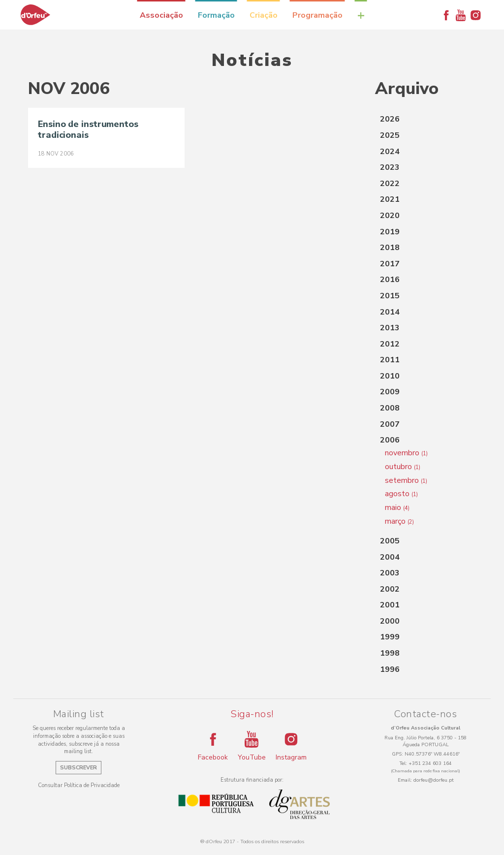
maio (397, 507)
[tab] (425, 120)
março (399, 521)
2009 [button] (390, 392)
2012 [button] (390, 344)
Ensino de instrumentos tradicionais (88, 129)
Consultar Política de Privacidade (79, 785)
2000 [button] (390, 621)
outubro (403, 467)
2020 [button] (390, 216)
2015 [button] (390, 296)
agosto (401, 494)
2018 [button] (390, 248)
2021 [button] (390, 199)
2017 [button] (390, 264)
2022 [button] (390, 184)
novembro (406, 453)
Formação (216, 15)
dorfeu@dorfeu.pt (434, 780)
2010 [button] (390, 376)
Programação (317, 15)
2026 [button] (390, 119)
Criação (264, 15)
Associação (161, 15)
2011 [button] (390, 360)
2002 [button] (390, 589)
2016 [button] (390, 280)
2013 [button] (390, 328)
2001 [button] (390, 605)
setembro (406, 480)
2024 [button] (390, 152)
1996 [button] (390, 669)
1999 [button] (390, 637)
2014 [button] (390, 312)
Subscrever (79, 768)
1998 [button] (390, 653)
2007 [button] (390, 424)
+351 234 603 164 (430, 763)
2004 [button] (390, 557)
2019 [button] (390, 232)
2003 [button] (390, 573)
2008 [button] (390, 408)
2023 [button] (390, 167)
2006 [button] (390, 440)
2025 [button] (390, 135)
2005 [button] (390, 541)
